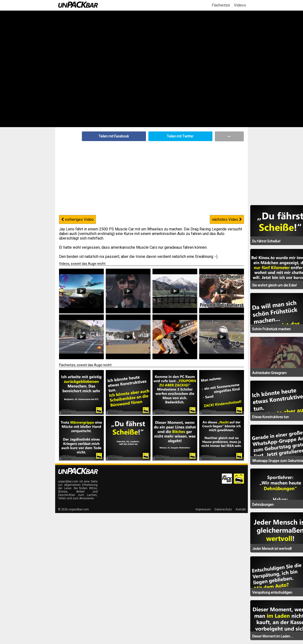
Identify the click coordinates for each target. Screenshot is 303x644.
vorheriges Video (77, 219)
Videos (240, 5)
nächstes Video (227, 219)
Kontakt (241, 509)
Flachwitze (221, 5)
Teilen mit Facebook (114, 136)
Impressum (203, 509)
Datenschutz (223, 509)
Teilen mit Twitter (180, 136)
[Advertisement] (151, 177)
